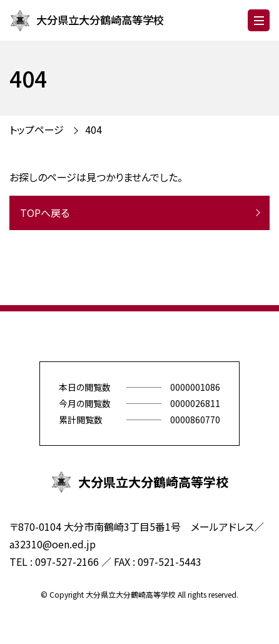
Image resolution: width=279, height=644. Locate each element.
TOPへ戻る (45, 213)
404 (94, 129)
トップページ (37, 129)
